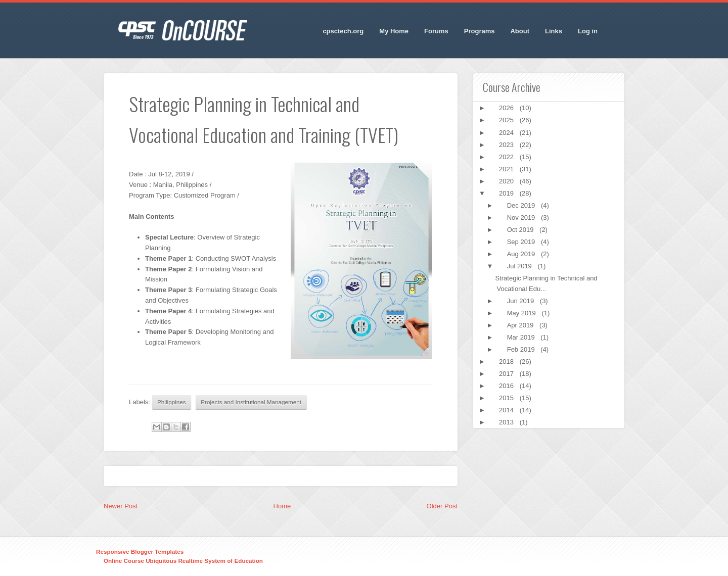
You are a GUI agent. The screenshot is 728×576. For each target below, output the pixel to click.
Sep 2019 (522, 242)
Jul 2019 (520, 266)
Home (282, 506)
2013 (507, 422)
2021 (507, 169)
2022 (507, 157)
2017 (507, 374)
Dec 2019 (522, 205)
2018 (507, 362)
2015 (507, 398)
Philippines (172, 402)
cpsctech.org (343, 31)
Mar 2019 (522, 337)
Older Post (442, 506)
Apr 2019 (521, 325)
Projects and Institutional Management (251, 402)
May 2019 (522, 313)
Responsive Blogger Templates (140, 551)
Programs (480, 31)
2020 (507, 181)
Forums (436, 31)
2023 (507, 145)
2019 (507, 193)
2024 (507, 133)
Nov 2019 (522, 218)
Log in (588, 31)
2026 (507, 108)
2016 (507, 386)
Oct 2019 (521, 230)
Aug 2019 (522, 254)
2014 (507, 410)
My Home (394, 31)
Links (554, 31)
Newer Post (121, 506)
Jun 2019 (521, 301)
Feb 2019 (522, 349)
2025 (507, 120)
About (520, 31)
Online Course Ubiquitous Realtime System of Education (183, 561)
